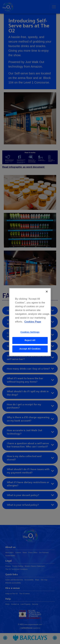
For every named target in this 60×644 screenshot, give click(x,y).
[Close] (47, 291)
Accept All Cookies (30, 349)
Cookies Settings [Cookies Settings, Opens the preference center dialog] (30, 332)
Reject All (30, 340)
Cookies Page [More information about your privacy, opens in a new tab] (33, 322)
